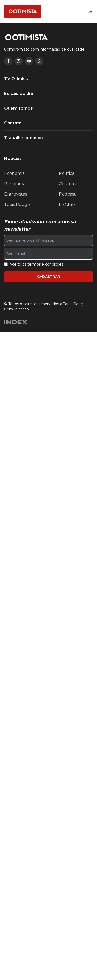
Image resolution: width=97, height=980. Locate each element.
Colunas (67, 831)
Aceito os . (37, 912)
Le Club (67, 852)
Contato (13, 771)
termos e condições (45, 912)
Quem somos (18, 756)
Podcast (67, 842)
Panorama (15, 831)
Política (67, 821)
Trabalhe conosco (24, 785)
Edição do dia (18, 741)
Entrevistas (16, 842)
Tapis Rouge (17, 852)
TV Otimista (17, 726)
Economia (14, 821)
